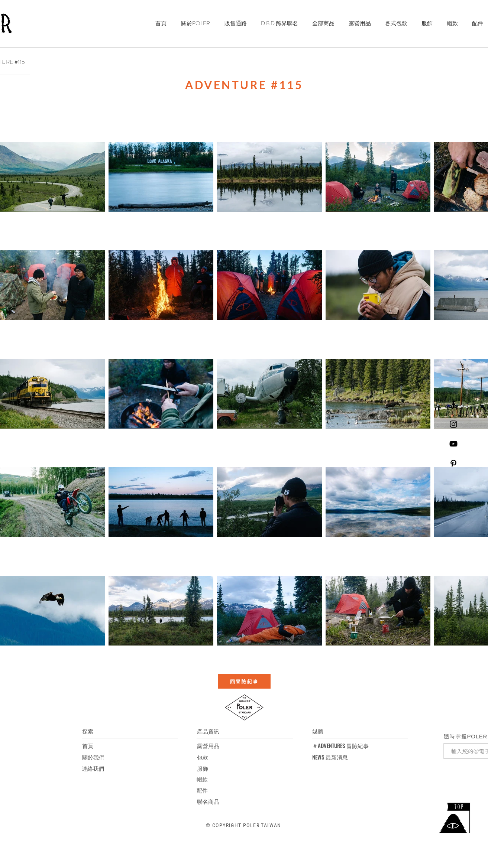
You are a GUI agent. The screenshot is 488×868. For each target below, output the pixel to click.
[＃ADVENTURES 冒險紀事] (341, 745)
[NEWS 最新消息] (330, 757)
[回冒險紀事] (244, 681)
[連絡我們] (93, 768)
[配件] (208, 790)
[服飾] (208, 768)
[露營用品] (208, 745)
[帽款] (208, 779)
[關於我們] (93, 757)
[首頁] (88, 745)
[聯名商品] (208, 801)
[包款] (208, 757)
